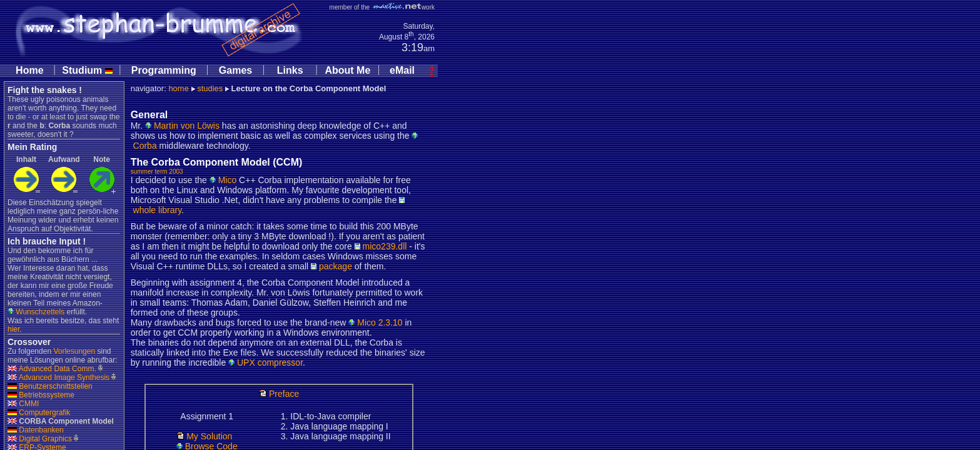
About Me (347, 70)
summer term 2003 (157, 172)
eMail (402, 70)
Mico (223, 180)
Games (235, 70)
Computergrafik (39, 412)
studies (210, 88)
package (331, 266)
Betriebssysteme (41, 395)
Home (29, 70)
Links (290, 70)
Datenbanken (36, 430)
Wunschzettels (36, 312)
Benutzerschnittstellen (50, 386)
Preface (279, 394)
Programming (164, 70)
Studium (87, 70)
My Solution (204, 436)
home (179, 88)
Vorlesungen (74, 351)
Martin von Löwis (182, 126)
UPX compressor (265, 362)
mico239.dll (381, 246)
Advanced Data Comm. (52, 369)
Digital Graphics (40, 439)
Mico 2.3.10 (375, 322)
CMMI (23, 404)
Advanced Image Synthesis (58, 377)
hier (13, 329)
